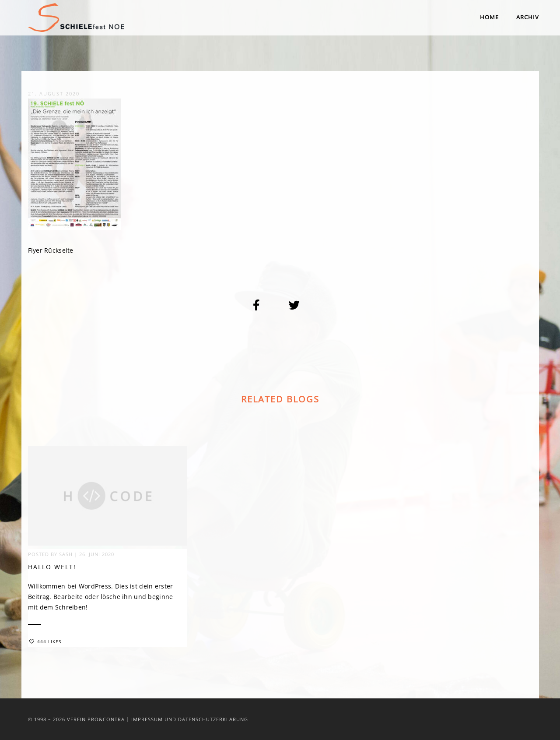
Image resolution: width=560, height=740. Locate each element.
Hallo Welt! (52, 568)
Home (489, 17)
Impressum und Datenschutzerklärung (190, 719)
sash (66, 555)
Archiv (528, 17)
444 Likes (45, 643)
